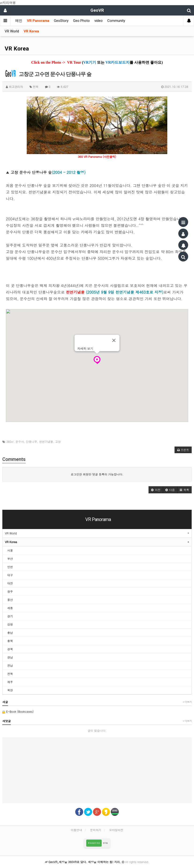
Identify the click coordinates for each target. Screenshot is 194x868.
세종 (10, 608)
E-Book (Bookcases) (18, 711)
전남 (10, 665)
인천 (10, 567)
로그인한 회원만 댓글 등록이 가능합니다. (97, 474)
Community (116, 21)
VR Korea (31, 31)
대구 (10, 575)
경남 (10, 657)
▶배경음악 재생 (94, 843)
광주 (10, 591)
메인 (19, 21)
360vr (10, 442)
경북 (10, 649)
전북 (10, 674)
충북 (10, 641)
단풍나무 (32, 442)
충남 (10, 633)
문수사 (20, 442)
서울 (10, 550)
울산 (10, 600)
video (99, 21)
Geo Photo (81, 21)
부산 (10, 559)
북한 (10, 690)
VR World (12, 31)
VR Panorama (38, 21)
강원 (10, 624)
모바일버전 (116, 830)
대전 (10, 583)
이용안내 (76, 830)
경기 (10, 616)
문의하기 (96, 830)
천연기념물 (46, 442)
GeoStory (61, 21)
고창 (58, 442)
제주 (10, 682)
